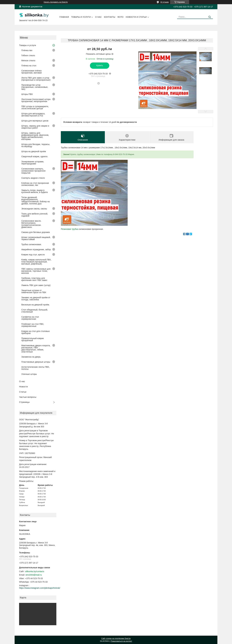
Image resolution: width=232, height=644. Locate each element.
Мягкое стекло (28, 61)
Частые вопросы (28, 397)
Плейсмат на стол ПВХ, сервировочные (33, 325)
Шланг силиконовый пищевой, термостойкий (36, 238)
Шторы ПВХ (27, 94)
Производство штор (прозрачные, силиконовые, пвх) (35, 87)
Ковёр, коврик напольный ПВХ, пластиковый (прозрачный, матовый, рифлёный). (36, 262)
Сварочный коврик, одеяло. (35, 156)
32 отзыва (164, 2)
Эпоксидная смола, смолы (34, 209)
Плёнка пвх (27, 50)
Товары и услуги (81, 17)
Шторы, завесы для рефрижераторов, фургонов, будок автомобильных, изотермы (35, 136)
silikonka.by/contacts (35, 571)
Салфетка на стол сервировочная (30, 318)
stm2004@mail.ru (34, 575)
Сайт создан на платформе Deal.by (116, 638)
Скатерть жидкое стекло (33, 178)
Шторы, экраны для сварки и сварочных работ (35, 127)
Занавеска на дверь (31, 357)
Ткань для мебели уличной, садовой (35, 215)
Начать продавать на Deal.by (56, 2)
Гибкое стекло (28, 55)
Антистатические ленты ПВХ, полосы (35, 368)
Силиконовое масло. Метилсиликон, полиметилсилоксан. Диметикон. (31, 224)
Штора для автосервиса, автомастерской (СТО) (33, 115)
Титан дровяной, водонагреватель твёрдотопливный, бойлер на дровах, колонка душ (35, 200)
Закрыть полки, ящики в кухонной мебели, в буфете (35, 191)
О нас (98, 17)
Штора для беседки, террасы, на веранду (36, 145)
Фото (120, 17)
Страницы (24, 402)
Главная (64, 17)
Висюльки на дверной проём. (35, 305)
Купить (100, 65)
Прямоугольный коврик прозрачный (33, 339)
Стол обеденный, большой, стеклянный (35, 311)
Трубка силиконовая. (31, 244)
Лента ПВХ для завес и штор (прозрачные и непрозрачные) (36, 79)
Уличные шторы (29, 374)
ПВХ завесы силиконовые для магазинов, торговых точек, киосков (36, 271)
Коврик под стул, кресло (33, 255)
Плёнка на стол (29, 66)
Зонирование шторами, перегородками (33, 163)
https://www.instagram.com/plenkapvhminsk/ (40, 588)
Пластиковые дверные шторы (36, 362)
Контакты (110, 17)
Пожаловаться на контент (121, 641)
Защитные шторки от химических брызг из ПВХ (34, 291)
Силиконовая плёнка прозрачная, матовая (32, 72)
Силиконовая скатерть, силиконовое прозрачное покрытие (33, 171)
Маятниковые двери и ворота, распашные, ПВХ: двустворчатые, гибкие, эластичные (36, 349)
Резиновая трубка (69, 229)
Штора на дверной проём (34, 151)
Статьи (23, 392)
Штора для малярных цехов (35, 121)
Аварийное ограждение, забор (36, 249)
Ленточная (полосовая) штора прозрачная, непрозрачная (36, 100)
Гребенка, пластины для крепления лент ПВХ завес (34, 279)
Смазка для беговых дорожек (36, 232)
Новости (23, 387)
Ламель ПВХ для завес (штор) (36, 285)
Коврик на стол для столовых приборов (35, 332)
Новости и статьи (136, 17)
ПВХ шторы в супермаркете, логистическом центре (35, 107)
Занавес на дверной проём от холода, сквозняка (36, 299)
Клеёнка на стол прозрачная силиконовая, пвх (35, 184)
